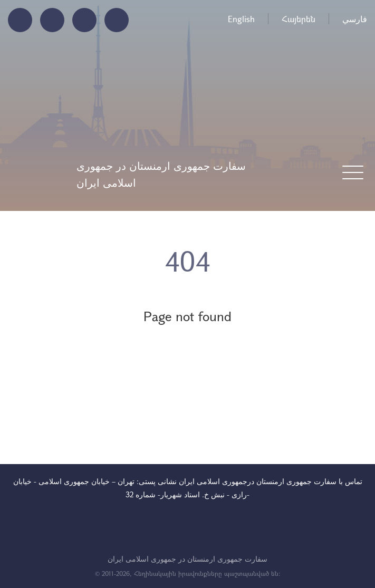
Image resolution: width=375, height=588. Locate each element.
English (241, 19)
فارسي (355, 19)
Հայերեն (299, 19)
